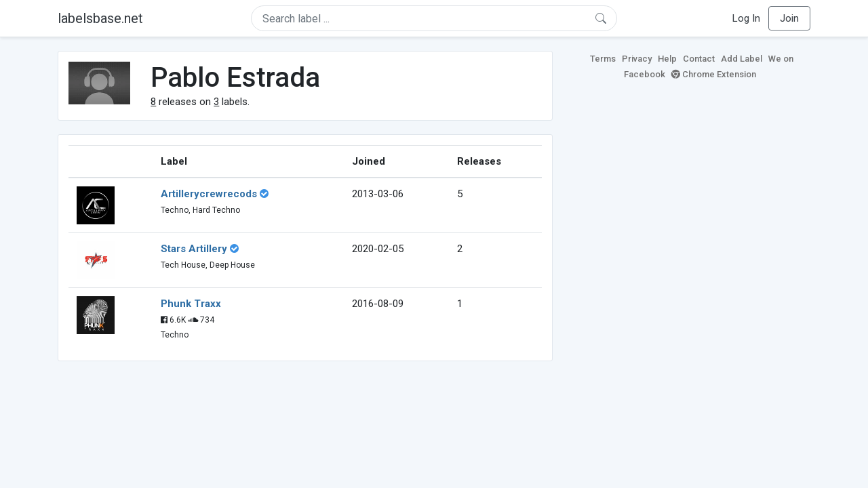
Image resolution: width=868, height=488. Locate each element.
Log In (746, 18)
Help (667, 59)
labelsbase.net (100, 18)
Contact (699, 59)
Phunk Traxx (191, 304)
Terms (603, 59)
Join (789, 18)
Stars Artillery (194, 249)
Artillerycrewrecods (209, 194)
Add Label (742, 59)
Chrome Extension (714, 74)
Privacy (637, 59)
